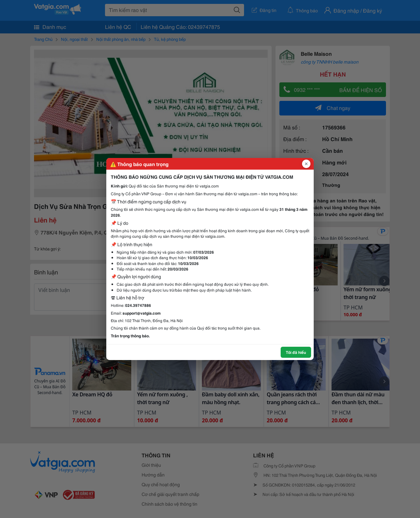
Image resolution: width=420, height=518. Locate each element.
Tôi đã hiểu (296, 352)
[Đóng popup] (306, 164)
